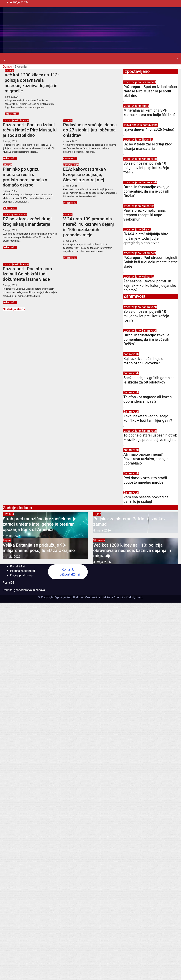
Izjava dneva (132, 125)
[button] (4, 61)
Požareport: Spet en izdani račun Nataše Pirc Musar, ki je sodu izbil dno (30, 130)
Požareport (23, 120)
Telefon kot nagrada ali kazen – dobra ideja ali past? (149, 399)
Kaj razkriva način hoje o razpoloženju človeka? (143, 361)
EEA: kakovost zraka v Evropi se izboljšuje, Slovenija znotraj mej (85, 175)
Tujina (76, 165)
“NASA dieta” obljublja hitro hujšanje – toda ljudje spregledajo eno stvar (146, 238)
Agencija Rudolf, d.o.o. (128, 597)
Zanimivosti (149, 159)
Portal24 (8, 583)
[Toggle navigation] (5, 57)
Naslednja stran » (14, 309)
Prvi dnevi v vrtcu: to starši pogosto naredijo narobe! (145, 480)
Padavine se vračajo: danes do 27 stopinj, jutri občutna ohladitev (90, 130)
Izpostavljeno (10, 120)
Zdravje (146, 229)
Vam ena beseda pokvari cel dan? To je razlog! (146, 499)
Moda (145, 106)
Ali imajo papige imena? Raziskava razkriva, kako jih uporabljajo (146, 459)
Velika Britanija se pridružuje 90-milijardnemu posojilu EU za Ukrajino (39, 548)
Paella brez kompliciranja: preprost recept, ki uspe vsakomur (145, 215)
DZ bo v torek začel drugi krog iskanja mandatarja (27, 222)
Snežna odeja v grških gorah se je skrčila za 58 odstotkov (149, 380)
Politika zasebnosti (23, 571)
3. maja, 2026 (10, 191)
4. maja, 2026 (12, 97)
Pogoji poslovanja (22, 575)
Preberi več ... (12, 114)
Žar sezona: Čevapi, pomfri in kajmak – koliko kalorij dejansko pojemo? (150, 286)
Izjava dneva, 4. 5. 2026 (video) (149, 129)
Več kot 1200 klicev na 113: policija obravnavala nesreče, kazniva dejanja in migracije (32, 83)
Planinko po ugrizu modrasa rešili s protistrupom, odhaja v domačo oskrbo (25, 177)
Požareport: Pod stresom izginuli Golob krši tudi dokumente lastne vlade (27, 274)
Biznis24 (8, 514)
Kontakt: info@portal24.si (68, 572)
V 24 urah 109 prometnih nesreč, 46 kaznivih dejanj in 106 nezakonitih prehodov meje (88, 227)
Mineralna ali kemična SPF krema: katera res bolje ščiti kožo (150, 112)
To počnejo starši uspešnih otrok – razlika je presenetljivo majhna (150, 437)
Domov (7, 67)
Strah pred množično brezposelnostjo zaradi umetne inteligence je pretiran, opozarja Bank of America (40, 524)
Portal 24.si (18, 566)
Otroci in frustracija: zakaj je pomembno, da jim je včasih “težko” (146, 191)
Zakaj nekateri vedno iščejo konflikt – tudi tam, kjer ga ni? (148, 418)
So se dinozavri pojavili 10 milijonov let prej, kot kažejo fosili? (146, 168)
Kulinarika (148, 206)
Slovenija (9, 71)
